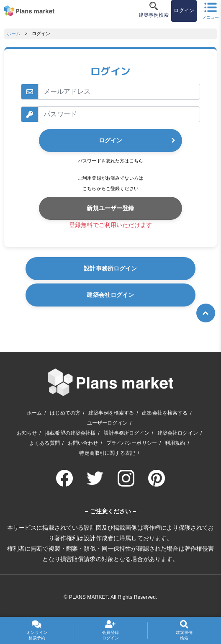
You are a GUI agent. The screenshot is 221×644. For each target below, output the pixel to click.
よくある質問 (45, 443)
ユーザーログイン (107, 423)
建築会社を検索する (165, 413)
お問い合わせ (83, 443)
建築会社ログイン (110, 295)
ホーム (14, 33)
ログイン (110, 140)
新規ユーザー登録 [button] (110, 208)
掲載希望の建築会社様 (70, 433)
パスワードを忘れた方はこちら (110, 161)
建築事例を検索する (111, 413)
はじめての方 (65, 413)
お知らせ (27, 433)
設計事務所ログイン (110, 268)
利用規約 (175, 443)
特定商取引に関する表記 (107, 453)
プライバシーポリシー (132, 443)
